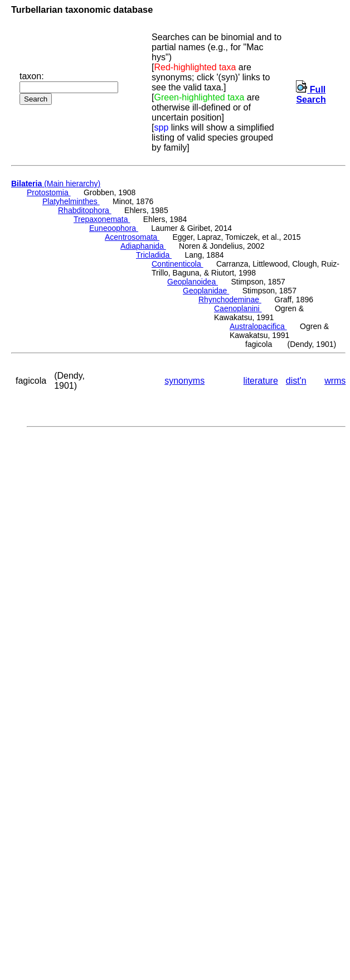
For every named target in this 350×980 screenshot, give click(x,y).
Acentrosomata (132, 237)
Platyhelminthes (71, 201)
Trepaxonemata (102, 219)
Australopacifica (258, 326)
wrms (335, 381)
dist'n (296, 381)
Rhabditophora (85, 210)
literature (261, 381)
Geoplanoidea (193, 282)
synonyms (184, 381)
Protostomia (49, 192)
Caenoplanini (238, 308)
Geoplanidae (206, 291)
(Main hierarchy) (56, 184)
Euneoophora (114, 228)
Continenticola (178, 264)
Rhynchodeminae (230, 300)
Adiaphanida (143, 246)
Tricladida (154, 255)
